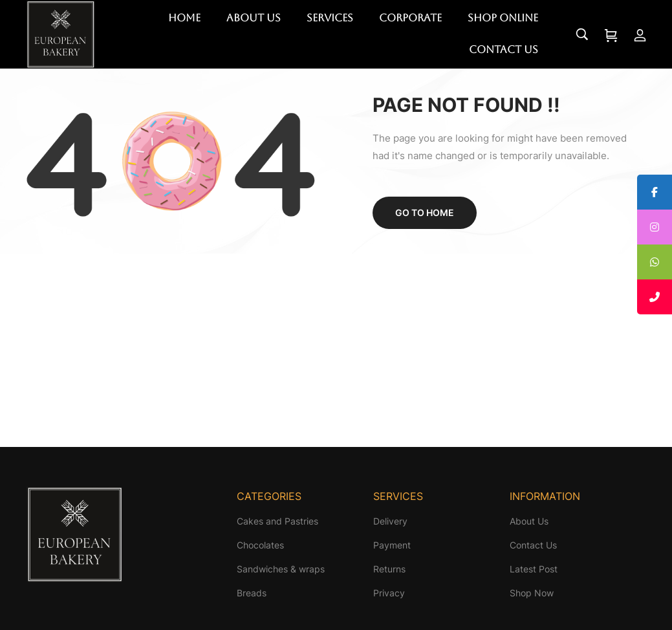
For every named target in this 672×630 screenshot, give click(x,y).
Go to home (425, 212)
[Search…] (582, 34)
